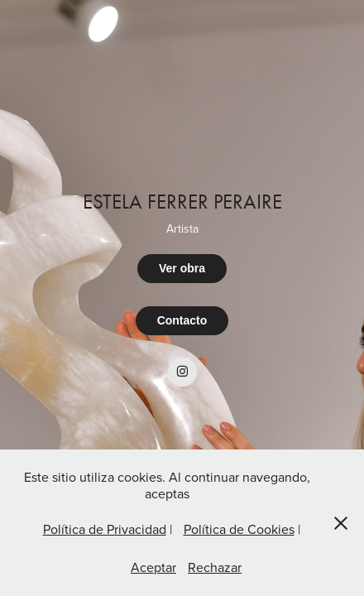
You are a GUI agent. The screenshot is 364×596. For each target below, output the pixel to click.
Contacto (182, 320)
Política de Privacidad (105, 529)
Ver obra (182, 268)
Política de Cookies (239, 529)
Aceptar (153, 567)
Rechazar (215, 567)
